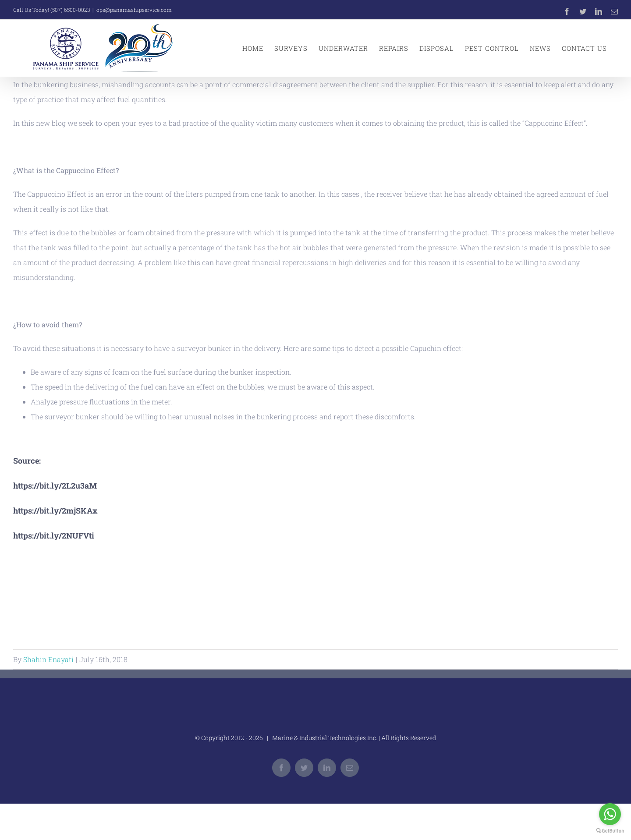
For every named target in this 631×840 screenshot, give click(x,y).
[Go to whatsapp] (610, 814)
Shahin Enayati (48, 659)
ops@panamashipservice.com (134, 10)
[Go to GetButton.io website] (610, 831)
